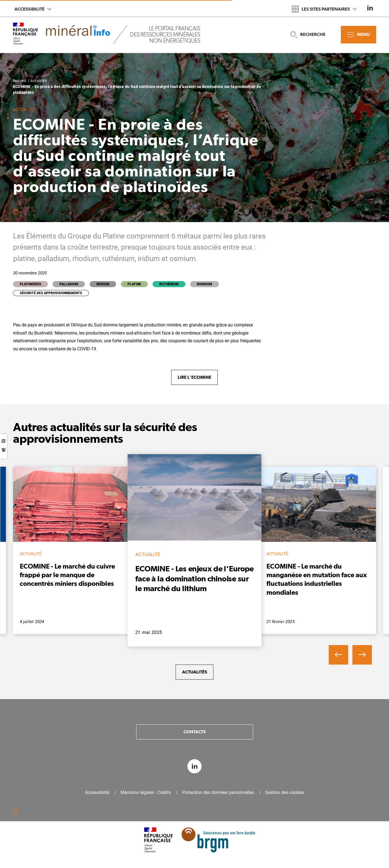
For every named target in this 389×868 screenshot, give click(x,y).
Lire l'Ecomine (194, 377)
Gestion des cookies (285, 793)
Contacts (195, 732)
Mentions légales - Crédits (146, 793)
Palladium (69, 284)
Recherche (308, 35)
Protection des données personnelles (218, 793)
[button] (339, 655)
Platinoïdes (30, 284)
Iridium (103, 284)
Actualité (39, 81)
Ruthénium (169, 284)
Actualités (195, 672)
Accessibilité (33, 9)
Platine (134, 284)
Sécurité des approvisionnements (51, 293)
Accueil (20, 81)
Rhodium (205, 284)
